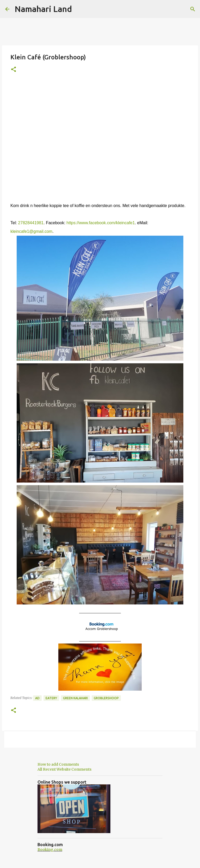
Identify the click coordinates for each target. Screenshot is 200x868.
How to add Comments (58, 764)
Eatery (51, 698)
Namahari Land (43, 9)
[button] (14, 70)
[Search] (193, 9)
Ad (37, 698)
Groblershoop (106, 698)
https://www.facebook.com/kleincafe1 (101, 223)
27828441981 (31, 223)
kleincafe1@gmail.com (31, 231)
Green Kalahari (75, 698)
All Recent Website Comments (64, 769)
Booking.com (50, 850)
